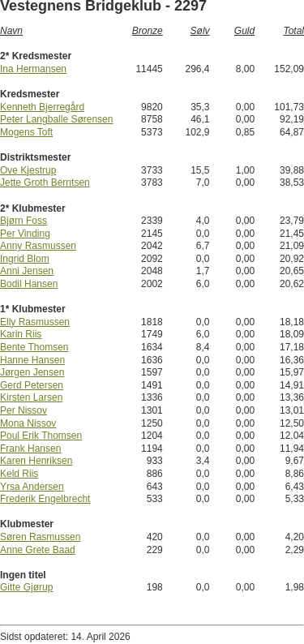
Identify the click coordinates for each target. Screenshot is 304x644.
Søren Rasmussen (40, 537)
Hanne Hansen (32, 360)
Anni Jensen (27, 271)
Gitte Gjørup (26, 587)
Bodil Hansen (29, 284)
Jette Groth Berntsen (45, 182)
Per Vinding (25, 234)
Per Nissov (24, 410)
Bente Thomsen (34, 347)
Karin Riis (21, 334)
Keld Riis (19, 474)
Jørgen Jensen (32, 372)
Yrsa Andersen (32, 487)
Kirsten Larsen (31, 397)
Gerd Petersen (32, 385)
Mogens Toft (26, 132)
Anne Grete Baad (38, 550)
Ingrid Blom (25, 259)
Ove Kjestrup (28, 170)
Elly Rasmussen (35, 322)
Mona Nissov (28, 423)
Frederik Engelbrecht (45, 499)
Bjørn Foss (24, 221)
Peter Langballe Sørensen (56, 119)
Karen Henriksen (36, 461)
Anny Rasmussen (38, 246)
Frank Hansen (30, 449)
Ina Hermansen (33, 69)
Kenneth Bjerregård (42, 107)
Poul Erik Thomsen (41, 436)
